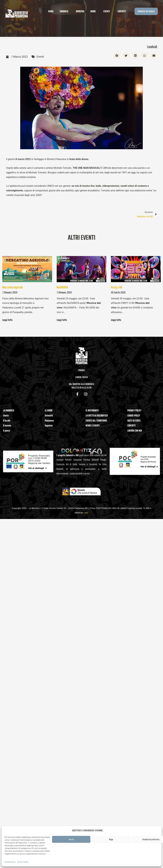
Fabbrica (65, 11)
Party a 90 (116, 287)
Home (51, 11)
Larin (86, 513)
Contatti (122, 11)
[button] (117, 56)
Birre (94, 11)
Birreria (80, 11)
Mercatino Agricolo (13, 287)
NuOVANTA (62, 287)
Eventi (107, 11)
